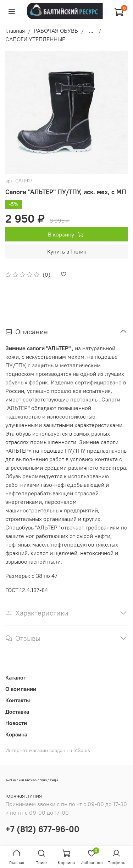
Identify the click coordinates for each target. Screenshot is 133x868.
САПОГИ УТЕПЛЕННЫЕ (35, 39)
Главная (15, 31)
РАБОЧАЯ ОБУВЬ (56, 31)
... (91, 31)
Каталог (16, 677)
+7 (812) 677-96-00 (42, 829)
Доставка (17, 712)
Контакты (18, 700)
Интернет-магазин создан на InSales (48, 750)
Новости (16, 723)
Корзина (16, 734)
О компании (21, 689)
